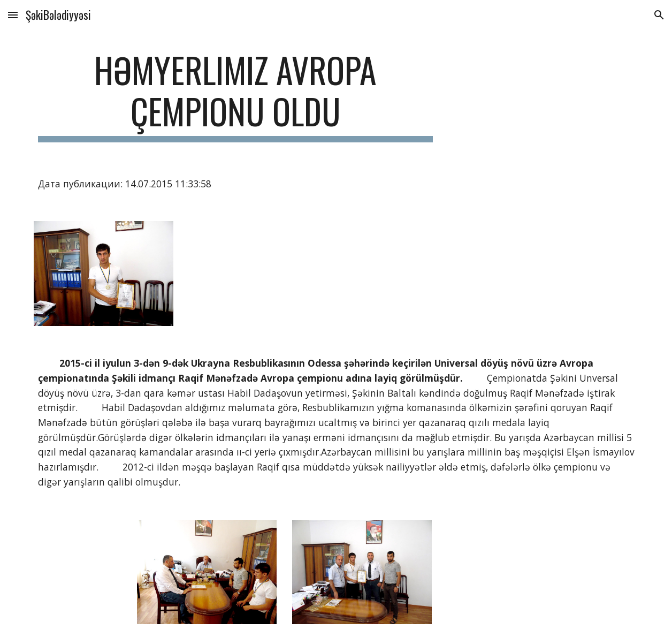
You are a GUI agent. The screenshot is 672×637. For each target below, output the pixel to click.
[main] (235, 96)
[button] (13, 15)
